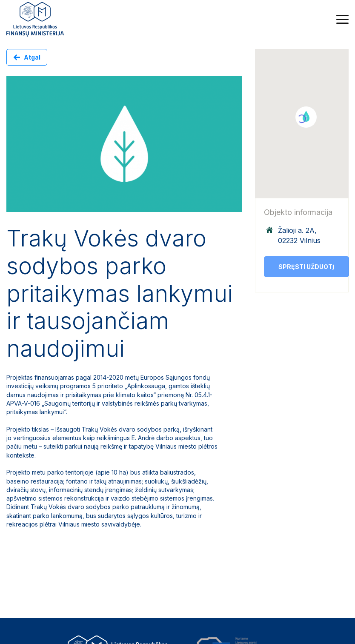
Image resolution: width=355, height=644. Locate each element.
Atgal (32, 57)
